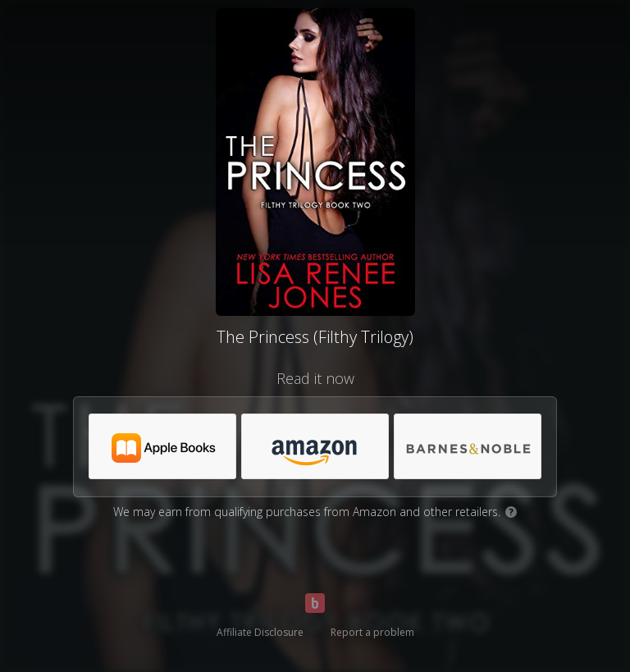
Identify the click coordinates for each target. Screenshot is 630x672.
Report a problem (372, 632)
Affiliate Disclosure (260, 632)
